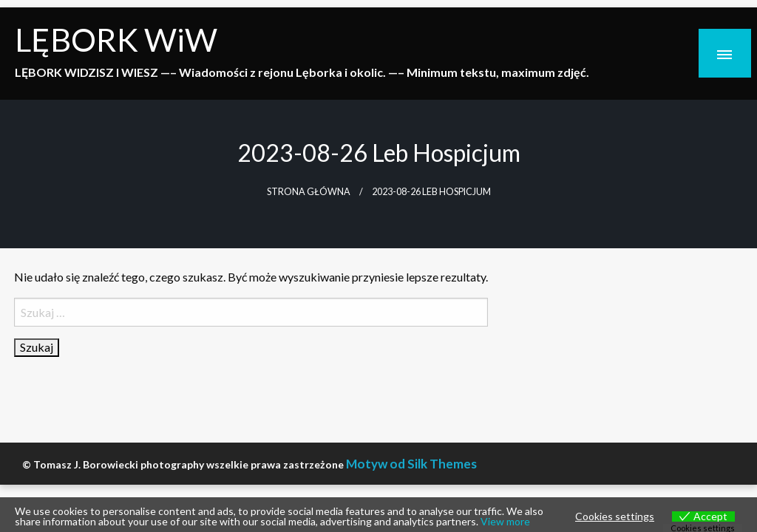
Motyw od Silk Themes (411, 464)
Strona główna (309, 192)
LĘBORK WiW (116, 39)
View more (505, 521)
